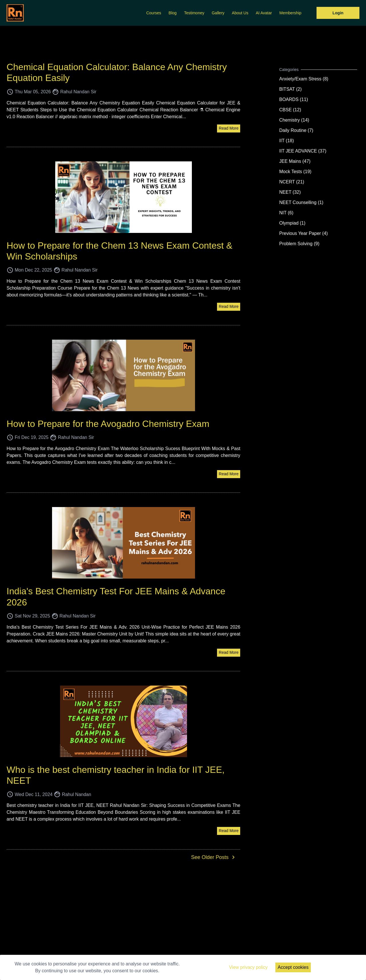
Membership (290, 13)
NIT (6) (286, 213)
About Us (240, 13)
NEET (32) (290, 192)
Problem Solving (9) (300, 244)
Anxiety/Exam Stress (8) (304, 79)
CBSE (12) (290, 110)
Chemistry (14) (294, 120)
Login (338, 13)
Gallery (218, 13)
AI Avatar (264, 13)
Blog (173, 13)
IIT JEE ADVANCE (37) (303, 151)
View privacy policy (248, 967)
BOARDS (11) (294, 99)
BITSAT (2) (291, 89)
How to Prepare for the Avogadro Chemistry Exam (108, 424)
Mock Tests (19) (296, 172)
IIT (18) (287, 141)
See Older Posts (214, 857)
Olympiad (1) (293, 223)
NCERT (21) (292, 182)
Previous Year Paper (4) (304, 233)
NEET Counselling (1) (301, 202)
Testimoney (194, 13)
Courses (154, 13)
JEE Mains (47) (295, 161)
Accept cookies (293, 967)
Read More (229, 128)
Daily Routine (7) (296, 130)
